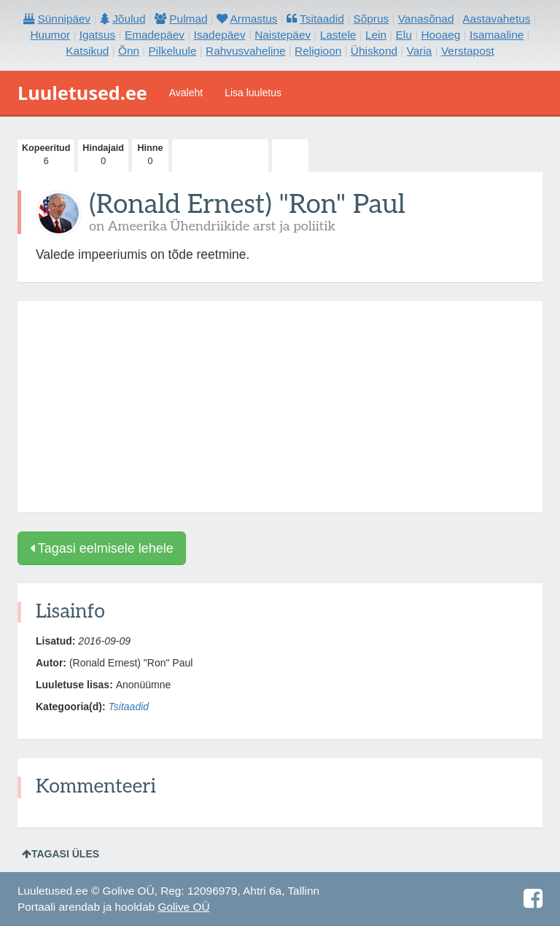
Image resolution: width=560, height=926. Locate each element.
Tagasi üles (61, 854)
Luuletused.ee (82, 93)
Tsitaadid (129, 707)
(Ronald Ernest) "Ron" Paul (247, 205)
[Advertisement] (280, 407)
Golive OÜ (184, 907)
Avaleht (186, 93)
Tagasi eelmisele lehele (102, 548)
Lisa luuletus (253, 93)
